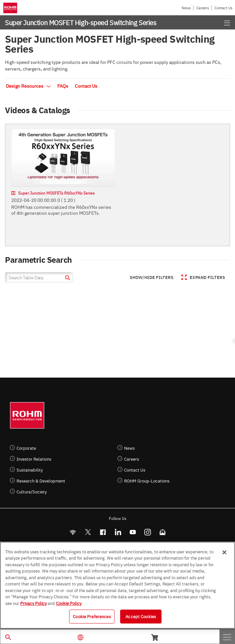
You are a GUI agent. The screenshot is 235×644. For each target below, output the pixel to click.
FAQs (63, 86)
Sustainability (30, 470)
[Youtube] (133, 532)
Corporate (26, 448)
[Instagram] (147, 532)
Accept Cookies (141, 616)
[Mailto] (162, 532)
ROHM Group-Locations (147, 481)
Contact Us (223, 8)
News (186, 8)
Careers (203, 8)
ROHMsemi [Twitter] (88, 532)
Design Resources (28, 86)
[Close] (224, 552)
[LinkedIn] (118, 532)
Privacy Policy (33, 603)
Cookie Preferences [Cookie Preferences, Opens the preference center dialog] (92, 616)
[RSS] (73, 532)
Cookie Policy (69, 603)
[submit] (67, 278)
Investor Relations (34, 459)
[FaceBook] (103, 532)
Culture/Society (32, 492)
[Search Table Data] (39, 277)
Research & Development (41, 481)
